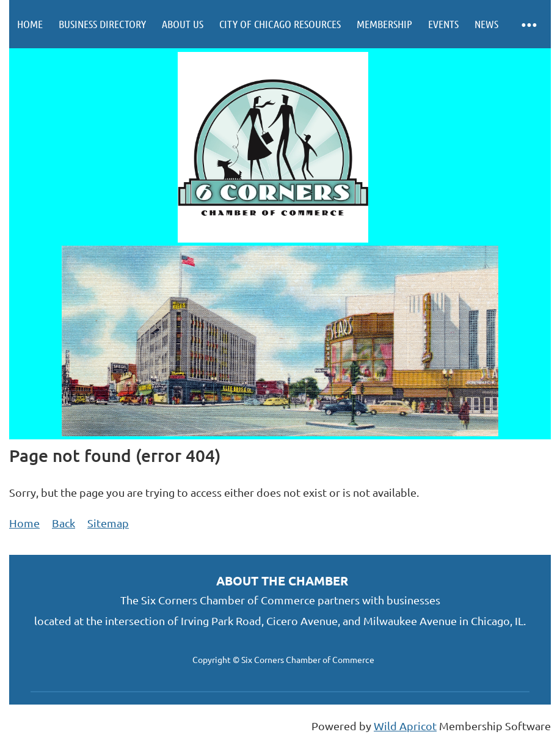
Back (64, 523)
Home (24, 523)
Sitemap (108, 523)
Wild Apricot (405, 726)
